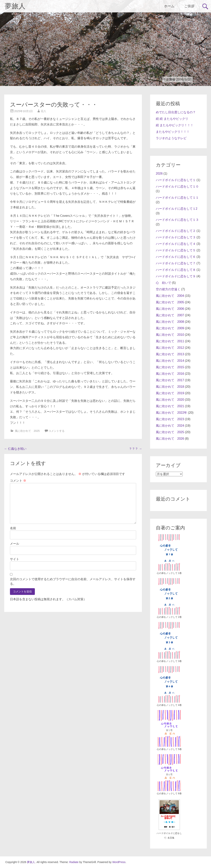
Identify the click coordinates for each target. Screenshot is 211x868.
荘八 (43, 111)
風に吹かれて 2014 (170, 361)
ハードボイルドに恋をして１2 (177, 209)
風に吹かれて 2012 (170, 348)
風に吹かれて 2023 (170, 419)
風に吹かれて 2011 (170, 341)
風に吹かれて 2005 (170, 302)
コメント (18, 481)
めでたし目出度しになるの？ (176, 112)
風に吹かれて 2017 (170, 380)
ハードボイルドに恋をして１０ (177, 186)
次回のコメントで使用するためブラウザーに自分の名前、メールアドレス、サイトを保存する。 (73, 581)
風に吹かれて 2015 (170, 367)
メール (15, 544)
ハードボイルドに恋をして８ (176, 270)
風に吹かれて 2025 (27, 431)
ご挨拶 (189, 6)
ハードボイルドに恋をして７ (176, 263)
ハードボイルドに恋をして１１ (177, 198)
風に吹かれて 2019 (170, 393)
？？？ (135, 449)
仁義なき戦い (15, 449)
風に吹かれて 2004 (170, 296)
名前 (13, 528)
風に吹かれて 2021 (170, 406)
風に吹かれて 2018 (170, 387)
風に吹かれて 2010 (170, 335)
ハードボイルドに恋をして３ (176, 237)
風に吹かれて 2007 (170, 315)
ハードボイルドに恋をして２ (176, 231)
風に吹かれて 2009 (170, 328)
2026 (159, 174)
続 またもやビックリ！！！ (175, 125)
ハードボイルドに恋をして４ (176, 244)
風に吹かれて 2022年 (172, 413)
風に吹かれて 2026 (170, 439)
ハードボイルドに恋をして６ (176, 257)
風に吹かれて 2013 (170, 354)
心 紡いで (164, 283)
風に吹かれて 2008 (170, 322)
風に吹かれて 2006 (170, 309)
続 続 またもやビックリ (172, 119)
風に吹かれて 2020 (170, 400)
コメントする (56, 431)
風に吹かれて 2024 (170, 426)
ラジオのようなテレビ (171, 138)
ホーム (169, 6)
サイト (15, 559)
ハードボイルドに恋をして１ (176, 180)
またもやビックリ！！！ (173, 132)
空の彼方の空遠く (168, 289)
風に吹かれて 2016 (170, 374)
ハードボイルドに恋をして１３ (177, 220)
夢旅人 (15, 6)
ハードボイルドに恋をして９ (176, 276)
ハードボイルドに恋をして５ (176, 250)
